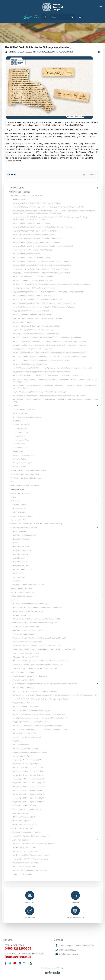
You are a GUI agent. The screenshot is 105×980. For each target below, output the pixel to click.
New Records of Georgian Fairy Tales (27, 417)
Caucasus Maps (19, 508)
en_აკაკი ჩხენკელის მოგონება (27, 254)
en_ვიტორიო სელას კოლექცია (27, 863)
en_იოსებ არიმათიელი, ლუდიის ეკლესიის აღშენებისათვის (39, 714)
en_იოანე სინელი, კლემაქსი (25, 707)
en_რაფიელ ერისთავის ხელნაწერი (26, 832)
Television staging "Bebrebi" (24, 634)
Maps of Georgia (19, 512)
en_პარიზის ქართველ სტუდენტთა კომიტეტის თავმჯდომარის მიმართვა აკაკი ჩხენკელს (52, 284)
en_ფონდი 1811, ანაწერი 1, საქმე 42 (29, 794)
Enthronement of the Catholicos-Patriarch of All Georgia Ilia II (36, 623)
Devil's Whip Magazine (22, 821)
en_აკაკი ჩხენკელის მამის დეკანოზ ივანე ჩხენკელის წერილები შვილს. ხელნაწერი (49, 207)
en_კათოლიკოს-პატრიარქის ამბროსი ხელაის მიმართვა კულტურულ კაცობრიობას (50, 341)
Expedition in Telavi (20, 562)
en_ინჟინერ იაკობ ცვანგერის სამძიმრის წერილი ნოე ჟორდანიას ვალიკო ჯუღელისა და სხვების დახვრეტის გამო (55, 381)
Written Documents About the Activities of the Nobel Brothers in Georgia (37, 524)
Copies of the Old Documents (21, 493)
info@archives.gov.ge (69, 954)
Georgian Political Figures (23, 463)
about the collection (21, 813)
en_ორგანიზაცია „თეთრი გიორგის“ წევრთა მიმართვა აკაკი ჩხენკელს (44, 307)
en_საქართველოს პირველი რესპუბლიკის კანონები (36, 691)
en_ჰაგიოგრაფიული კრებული (26, 748)
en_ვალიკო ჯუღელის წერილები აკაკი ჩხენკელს (34, 288)
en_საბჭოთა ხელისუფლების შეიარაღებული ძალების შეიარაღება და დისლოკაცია (50, 345)
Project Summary (20, 531)
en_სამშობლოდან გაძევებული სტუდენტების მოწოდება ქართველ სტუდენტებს (47, 337)
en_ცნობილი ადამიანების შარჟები (26, 809)
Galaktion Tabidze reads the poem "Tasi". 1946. (31, 604)
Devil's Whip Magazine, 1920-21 (25, 825)
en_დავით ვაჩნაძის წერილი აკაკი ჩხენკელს (32, 280)
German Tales (21, 429)
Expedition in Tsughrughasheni (25, 535)
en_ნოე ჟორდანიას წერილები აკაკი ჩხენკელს (33, 235)
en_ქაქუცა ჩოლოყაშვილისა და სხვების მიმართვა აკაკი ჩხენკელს (42, 273)
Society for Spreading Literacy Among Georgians (29, 676)
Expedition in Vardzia (21, 539)
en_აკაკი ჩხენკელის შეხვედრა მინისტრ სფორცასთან (37, 242)
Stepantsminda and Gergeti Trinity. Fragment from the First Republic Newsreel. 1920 (45, 649)
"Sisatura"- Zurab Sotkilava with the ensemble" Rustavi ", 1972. (37, 619)
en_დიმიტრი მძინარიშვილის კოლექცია (31, 870)
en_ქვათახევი (19, 577)
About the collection (21, 199)
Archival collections (48, 52)
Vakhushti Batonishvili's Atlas (21, 596)
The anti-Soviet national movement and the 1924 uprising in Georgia (36, 318)
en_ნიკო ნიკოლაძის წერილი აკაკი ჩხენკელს (33, 315)
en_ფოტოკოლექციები (20, 840)
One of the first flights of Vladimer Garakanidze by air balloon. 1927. (38, 608)
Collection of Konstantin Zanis (24, 847)
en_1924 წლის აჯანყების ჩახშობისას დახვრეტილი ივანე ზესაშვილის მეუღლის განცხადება (53, 368)
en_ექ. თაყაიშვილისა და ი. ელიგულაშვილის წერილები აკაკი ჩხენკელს (44, 303)
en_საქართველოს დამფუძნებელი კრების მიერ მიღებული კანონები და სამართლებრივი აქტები (55, 695)
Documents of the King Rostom (22, 672)
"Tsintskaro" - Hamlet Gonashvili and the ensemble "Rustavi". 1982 (38, 665)
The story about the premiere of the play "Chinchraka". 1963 (35, 668)
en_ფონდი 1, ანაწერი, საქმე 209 (27, 764)
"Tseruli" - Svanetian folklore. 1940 (26, 653)
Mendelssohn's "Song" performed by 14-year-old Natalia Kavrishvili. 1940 (41, 661)
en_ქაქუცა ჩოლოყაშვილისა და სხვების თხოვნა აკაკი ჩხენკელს (41, 269)
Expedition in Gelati (21, 554)
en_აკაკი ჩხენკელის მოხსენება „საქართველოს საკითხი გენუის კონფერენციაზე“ (48, 292)
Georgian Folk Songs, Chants (24, 455)
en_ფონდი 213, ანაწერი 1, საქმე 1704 (29, 786)
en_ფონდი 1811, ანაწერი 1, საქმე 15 (29, 790)
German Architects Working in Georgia (25, 474)
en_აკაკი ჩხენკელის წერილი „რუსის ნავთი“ (32, 257)
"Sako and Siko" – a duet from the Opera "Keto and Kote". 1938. (37, 646)
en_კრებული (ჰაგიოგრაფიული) (27, 737)
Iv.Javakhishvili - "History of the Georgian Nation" (29, 470)
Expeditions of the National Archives (24, 528)
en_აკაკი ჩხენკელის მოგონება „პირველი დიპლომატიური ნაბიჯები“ (43, 261)
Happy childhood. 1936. (22, 615)
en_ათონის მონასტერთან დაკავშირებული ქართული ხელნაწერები (40, 699)
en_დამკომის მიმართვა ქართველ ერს (30, 364)
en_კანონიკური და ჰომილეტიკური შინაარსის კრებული (37, 726)
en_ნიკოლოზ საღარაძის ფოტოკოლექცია (32, 855)
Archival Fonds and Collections (23, 52)
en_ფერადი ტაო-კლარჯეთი (25, 851)
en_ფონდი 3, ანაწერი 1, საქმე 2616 (28, 775)
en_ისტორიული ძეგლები (24, 866)
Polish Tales (20, 444)
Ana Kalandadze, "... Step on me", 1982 (28, 630)
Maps (13, 482)
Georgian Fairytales (21, 413)
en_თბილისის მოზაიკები (24, 569)
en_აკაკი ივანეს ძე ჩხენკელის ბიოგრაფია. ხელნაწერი (37, 203)
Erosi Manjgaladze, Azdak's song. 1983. (28, 611)
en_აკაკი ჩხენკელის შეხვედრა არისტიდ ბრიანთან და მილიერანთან (43, 246)
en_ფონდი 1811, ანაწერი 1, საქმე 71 (29, 802)
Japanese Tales (22, 448)
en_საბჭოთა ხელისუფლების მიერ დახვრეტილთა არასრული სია (41, 360)
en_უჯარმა (18, 581)
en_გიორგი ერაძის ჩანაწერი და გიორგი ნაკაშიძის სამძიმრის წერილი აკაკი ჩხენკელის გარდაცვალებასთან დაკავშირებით (51, 218)
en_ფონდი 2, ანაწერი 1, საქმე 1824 (28, 771)
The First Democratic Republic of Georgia (26, 478)
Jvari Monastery (19, 558)
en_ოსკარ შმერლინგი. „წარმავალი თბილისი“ (30, 836)
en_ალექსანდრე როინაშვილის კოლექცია (32, 859)
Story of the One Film (18, 520)
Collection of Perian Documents (22, 592)
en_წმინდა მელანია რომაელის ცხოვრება (32, 710)
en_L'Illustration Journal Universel (23, 806)
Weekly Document (66, 52)
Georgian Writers (20, 459)
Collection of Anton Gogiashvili (22, 828)
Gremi (16, 543)
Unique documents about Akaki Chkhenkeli (27, 195)
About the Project (22, 425)
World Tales (18, 421)
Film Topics (15, 600)
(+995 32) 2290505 (18, 948)
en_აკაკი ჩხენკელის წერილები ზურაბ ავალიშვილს (35, 231)
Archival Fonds (16, 188)
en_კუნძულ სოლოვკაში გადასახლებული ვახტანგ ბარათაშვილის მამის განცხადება (49, 396)
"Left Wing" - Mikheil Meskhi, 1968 (26, 627)
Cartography (15, 501)
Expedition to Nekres (21, 566)
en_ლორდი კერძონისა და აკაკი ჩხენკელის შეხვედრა (37, 238)
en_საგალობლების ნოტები (22, 680)
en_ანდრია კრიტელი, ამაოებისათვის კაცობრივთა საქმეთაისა (41, 718)
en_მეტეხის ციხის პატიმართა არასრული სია (33, 349)
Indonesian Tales (22, 440)
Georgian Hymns (20, 467)
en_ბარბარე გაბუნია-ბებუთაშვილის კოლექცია (34, 844)
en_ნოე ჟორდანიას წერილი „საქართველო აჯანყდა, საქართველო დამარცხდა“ (48, 375)
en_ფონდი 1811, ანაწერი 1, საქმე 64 (29, 798)
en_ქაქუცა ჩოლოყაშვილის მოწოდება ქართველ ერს (36, 334)
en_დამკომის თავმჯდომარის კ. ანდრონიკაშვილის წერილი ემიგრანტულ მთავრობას (50, 353)
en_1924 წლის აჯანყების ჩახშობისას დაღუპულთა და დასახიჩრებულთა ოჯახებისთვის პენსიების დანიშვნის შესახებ (55, 387)
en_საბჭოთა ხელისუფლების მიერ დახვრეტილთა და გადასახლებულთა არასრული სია (51, 356)
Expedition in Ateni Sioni (22, 550)
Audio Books (18, 451)
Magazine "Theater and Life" (24, 817)
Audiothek (14, 406)
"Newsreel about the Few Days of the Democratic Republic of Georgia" (40, 638)
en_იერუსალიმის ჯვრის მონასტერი (29, 585)
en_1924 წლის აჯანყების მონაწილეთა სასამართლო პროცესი (40, 392)
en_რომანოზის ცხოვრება (25, 733)
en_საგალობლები (21, 745)
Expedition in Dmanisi (21, 547)
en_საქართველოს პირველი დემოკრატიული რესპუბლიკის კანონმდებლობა (44, 684)
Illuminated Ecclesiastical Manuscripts (25, 486)
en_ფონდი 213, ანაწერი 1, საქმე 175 (29, 779)
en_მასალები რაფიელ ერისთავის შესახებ (29, 752)
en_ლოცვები (19, 741)
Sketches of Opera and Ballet (21, 516)
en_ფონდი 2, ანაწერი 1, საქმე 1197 (28, 767)
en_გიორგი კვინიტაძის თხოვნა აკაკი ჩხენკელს (34, 276)
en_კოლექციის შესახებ (23, 322)
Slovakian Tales (22, 432)
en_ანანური (18, 573)
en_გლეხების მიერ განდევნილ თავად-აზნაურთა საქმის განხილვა (42, 372)
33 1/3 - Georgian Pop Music (24, 409)
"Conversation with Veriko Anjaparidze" (28, 642)
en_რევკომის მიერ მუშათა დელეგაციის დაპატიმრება (37, 326)
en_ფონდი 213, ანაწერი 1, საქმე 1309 (29, 783)
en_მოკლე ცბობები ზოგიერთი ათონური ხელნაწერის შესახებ (40, 729)
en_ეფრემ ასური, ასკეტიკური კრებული (30, 722)
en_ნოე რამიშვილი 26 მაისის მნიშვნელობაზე (33, 330)
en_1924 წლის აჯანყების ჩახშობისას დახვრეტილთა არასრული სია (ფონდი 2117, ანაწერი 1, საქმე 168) (56, 401)
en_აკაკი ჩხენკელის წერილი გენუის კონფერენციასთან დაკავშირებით (44, 227)
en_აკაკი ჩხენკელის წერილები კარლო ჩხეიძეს (34, 296)
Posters (13, 497)
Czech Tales (21, 436)
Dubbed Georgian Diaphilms (21, 588)
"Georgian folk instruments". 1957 (26, 657)
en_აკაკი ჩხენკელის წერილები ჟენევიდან (32, 223)
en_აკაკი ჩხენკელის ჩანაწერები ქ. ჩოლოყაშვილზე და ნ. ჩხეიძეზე (42, 265)
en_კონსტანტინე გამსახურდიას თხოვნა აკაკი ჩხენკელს (38, 299)
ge (80, 17)
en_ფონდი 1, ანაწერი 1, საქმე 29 (27, 760)
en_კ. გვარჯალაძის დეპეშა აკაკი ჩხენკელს (32, 311)
